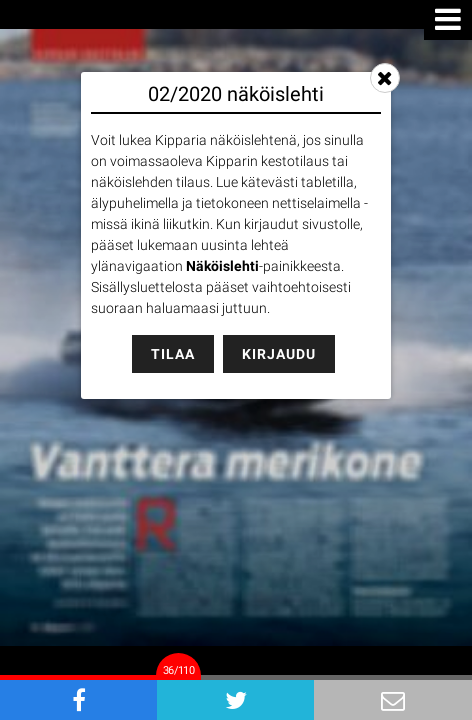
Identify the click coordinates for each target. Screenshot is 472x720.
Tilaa (173, 354)
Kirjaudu (279, 354)
